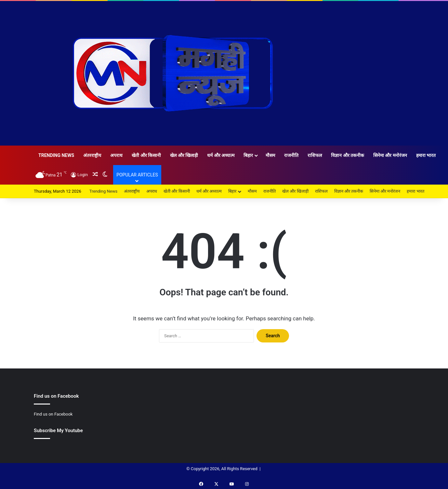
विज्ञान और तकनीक (348, 155)
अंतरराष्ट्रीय (92, 155)
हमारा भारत (426, 155)
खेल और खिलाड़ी (184, 155)
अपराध (116, 155)
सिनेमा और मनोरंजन (390, 155)
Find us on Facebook (53, 414)
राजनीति (291, 155)
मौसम (270, 155)
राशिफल (315, 155)
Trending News (56, 155)
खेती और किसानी (146, 155)
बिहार (248, 155)
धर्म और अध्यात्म (221, 155)
